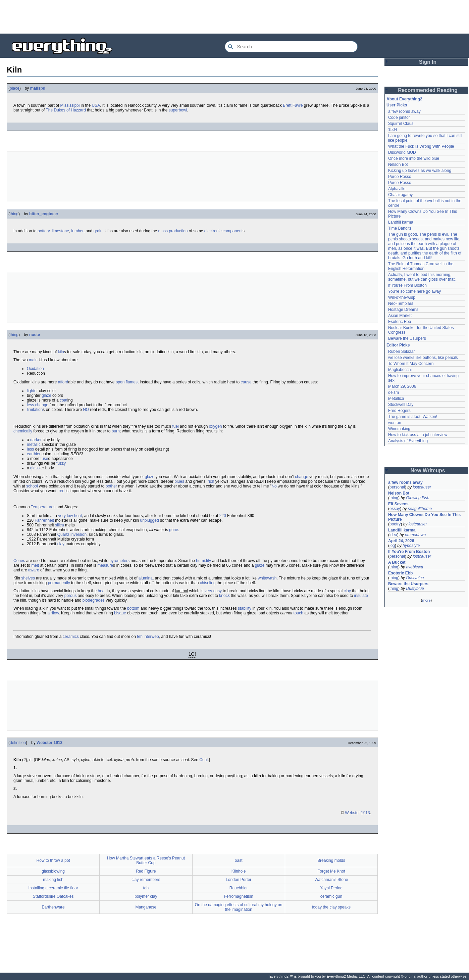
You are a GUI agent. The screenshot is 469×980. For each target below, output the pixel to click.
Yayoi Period (331, 888)
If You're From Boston (407, 285)
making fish (53, 880)
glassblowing (53, 871)
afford (63, 382)
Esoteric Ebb (400, 322)
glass (35, 468)
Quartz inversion (72, 534)
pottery (44, 231)
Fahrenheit (44, 520)
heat (101, 591)
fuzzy (61, 463)
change (301, 477)
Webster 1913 (49, 743)
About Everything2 (404, 99)
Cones (19, 561)
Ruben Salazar (401, 352)
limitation (35, 410)
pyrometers (119, 561)
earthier (34, 454)
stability (245, 608)
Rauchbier (239, 888)
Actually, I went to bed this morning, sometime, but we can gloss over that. (422, 277)
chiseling (208, 583)
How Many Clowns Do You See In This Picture (424, 517)
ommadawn (415, 535)
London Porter (239, 880)
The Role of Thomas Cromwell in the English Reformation (421, 266)
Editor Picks (398, 345)
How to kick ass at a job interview (418, 435)
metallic (34, 445)
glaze (46, 395)
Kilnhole (239, 871)
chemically (23, 431)
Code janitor (399, 118)
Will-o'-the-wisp (402, 297)
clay (61, 544)
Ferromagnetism (238, 896)
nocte (35, 335)
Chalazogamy (400, 195)
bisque (120, 613)
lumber (77, 231)
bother (111, 486)
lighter (32, 391)
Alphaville (397, 189)
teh (140, 637)
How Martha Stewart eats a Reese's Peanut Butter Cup (146, 860)
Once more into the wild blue (414, 158)
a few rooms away (404, 111)
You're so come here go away (414, 291)
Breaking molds (331, 860)
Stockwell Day (401, 405)
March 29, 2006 (402, 386)
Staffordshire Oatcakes (53, 896)
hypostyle (411, 546)
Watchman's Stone (331, 880)
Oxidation (35, 369)
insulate (361, 596)
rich (211, 481)
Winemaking (399, 429)
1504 (393, 130)
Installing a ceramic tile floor (53, 888)
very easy (213, 591)
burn (116, 431)
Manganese (146, 907)
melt (35, 565)
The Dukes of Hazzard (66, 110)
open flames (127, 382)
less (30, 449)
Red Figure (146, 871)
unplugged (150, 520)
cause (246, 382)
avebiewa (414, 567)
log (392, 546)
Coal (203, 760)
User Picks (397, 105)
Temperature (42, 507)
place (15, 88)
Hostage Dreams (403, 310)
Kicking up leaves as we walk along (420, 171)
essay (395, 509)
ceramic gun (331, 896)
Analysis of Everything (408, 441)
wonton (395, 423)
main (33, 360)
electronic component (223, 231)
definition (18, 743)
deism (394, 392)
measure (105, 565)
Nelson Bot (398, 165)
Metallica (396, 399)
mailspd (38, 88)
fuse (44, 459)
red (62, 491)
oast (239, 860)
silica (60, 525)
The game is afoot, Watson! (413, 417)
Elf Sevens (398, 504)
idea (393, 535)
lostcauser (422, 487)
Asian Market (400, 316)
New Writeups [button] (428, 471)
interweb (151, 637)
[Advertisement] (235, 17)
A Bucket (397, 562)
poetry (395, 524)
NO (86, 410)
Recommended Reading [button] (428, 90)
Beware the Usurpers (407, 338)
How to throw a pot (53, 860)
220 (223, 516)
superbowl (178, 110)
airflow (53, 613)
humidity (203, 561)
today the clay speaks (331, 907)
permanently (59, 583)
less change (38, 405)
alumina (146, 578)
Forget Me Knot (331, 871)
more (426, 600)
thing (14, 214)
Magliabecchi (400, 370)
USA (96, 105)
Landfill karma (401, 222)
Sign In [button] (428, 62)
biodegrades (94, 600)
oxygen (216, 426)
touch (298, 613)
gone (174, 530)
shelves (28, 578)
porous (71, 596)
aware (34, 570)
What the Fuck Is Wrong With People (421, 146)
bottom (133, 608)
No (274, 486)
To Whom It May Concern (411, 364)
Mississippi (70, 105)
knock (224, 596)
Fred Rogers (399, 411)
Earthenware (53, 907)
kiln (61, 352)
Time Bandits (400, 228)
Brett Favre (293, 105)
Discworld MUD (402, 152)
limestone (61, 231)
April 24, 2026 (401, 541)
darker (36, 440)
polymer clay (146, 896)
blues (179, 481)
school (32, 486)
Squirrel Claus (401, 124)
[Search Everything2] (291, 47)
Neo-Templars (401, 304)
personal (397, 487)
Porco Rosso (400, 177)
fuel (175, 426)
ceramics (71, 637)
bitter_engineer (44, 214)
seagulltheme (420, 509)
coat (64, 400)
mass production (173, 231)
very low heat (70, 516)
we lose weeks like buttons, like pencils (423, 358)
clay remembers (146, 880)
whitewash (267, 578)
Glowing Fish (418, 498)
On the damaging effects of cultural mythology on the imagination (239, 907)
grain (98, 231)
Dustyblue (415, 578)
